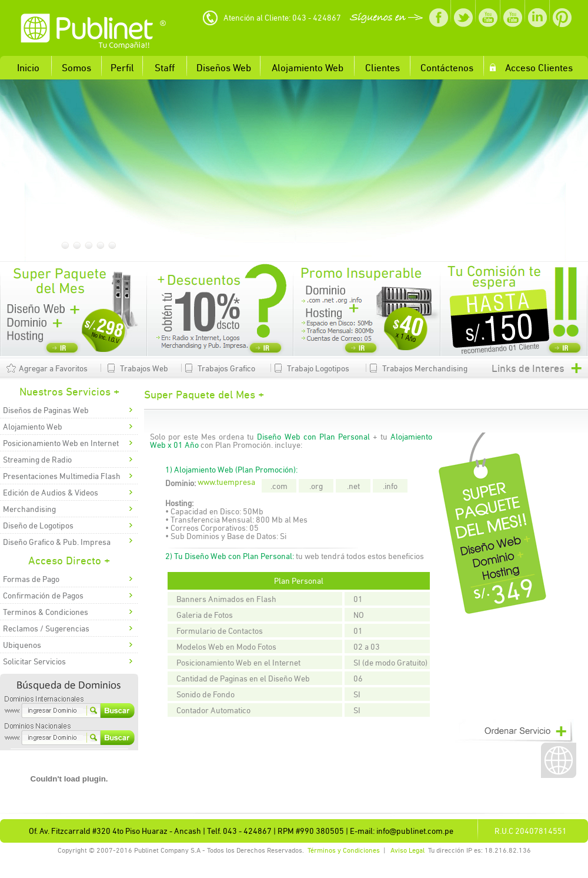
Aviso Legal (407, 850)
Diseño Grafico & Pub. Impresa (57, 542)
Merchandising (29, 509)
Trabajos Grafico (226, 368)
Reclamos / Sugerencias (46, 628)
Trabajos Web (144, 368)
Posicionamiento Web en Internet (61, 443)
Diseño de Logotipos (38, 526)
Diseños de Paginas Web (46, 410)
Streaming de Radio (37, 460)
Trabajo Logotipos (318, 368)
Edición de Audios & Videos (51, 493)
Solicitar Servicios (34, 661)
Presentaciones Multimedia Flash (62, 476)
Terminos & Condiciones (46, 612)
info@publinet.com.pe (415, 831)
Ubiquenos (22, 645)
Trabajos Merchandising (425, 368)
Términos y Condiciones (344, 850)
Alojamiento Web (33, 427)
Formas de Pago (31, 579)
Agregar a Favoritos (53, 368)
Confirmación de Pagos (43, 596)
